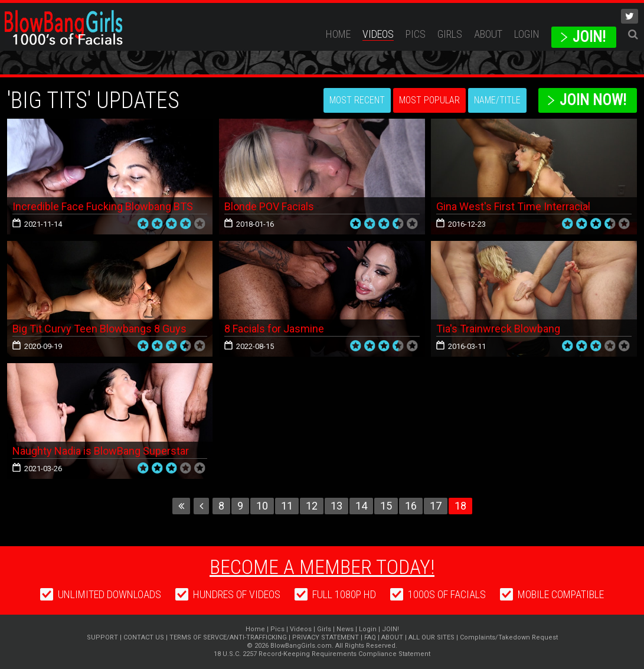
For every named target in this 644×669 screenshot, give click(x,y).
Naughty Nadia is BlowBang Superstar (101, 451)
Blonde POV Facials (269, 206)
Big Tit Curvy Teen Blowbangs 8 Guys (99, 329)
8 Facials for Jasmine (274, 329)
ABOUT (488, 34)
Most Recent (357, 100)
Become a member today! (322, 567)
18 (460, 506)
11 (287, 506)
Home (338, 34)
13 (336, 506)
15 (386, 506)
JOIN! (589, 37)
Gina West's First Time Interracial (513, 206)
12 (312, 506)
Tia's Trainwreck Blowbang (498, 329)
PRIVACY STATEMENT (326, 637)
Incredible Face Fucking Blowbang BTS (103, 206)
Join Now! (593, 100)
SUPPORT (102, 637)
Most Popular (429, 100)
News (345, 629)
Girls (450, 34)
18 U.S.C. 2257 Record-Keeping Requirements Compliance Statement (322, 654)
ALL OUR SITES (431, 637)
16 (411, 506)
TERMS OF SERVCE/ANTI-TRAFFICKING (228, 637)
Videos (378, 34)
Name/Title (497, 100)
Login (527, 34)
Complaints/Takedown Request (509, 637)
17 (436, 506)
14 (361, 506)
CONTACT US (144, 637)
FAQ (370, 637)
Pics (416, 34)
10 (262, 506)
